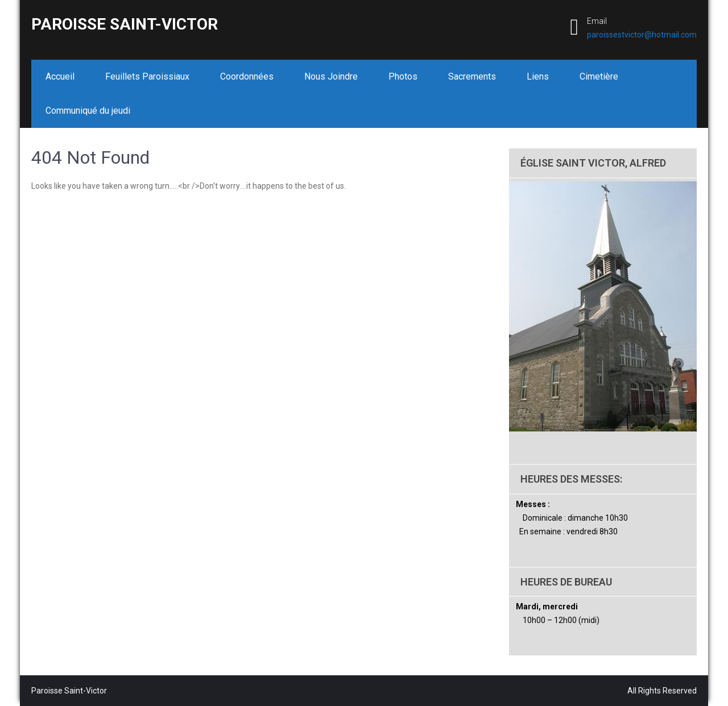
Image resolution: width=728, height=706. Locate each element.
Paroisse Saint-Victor (125, 24)
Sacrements (472, 76)
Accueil (60, 76)
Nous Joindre (331, 76)
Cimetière (599, 76)
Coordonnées (247, 76)
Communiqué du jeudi (88, 111)
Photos (403, 76)
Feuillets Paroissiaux (147, 76)
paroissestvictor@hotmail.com (642, 35)
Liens (538, 76)
